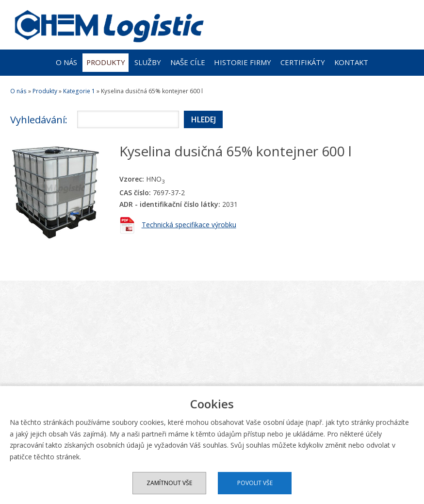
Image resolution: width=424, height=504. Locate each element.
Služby (148, 62)
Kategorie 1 (79, 91)
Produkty (106, 62)
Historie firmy (243, 62)
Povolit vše (255, 483)
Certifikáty (303, 62)
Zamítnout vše (169, 483)
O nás (66, 62)
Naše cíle (188, 62)
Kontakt (351, 62)
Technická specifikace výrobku (189, 225)
